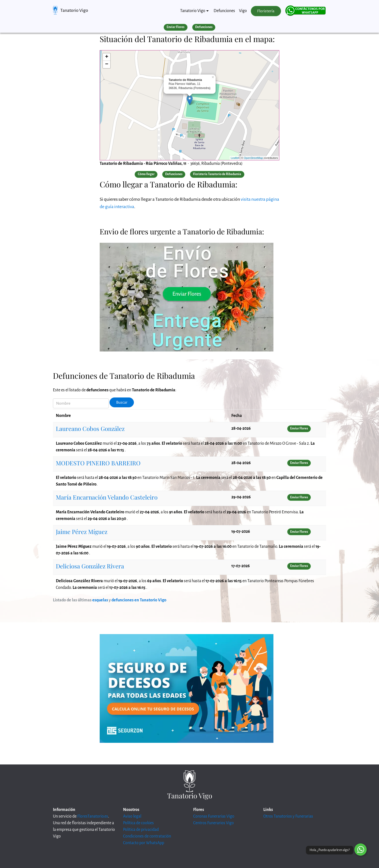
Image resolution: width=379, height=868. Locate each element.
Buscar (122, 402)
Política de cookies (138, 823)
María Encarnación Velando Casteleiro (107, 497)
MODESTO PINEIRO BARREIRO (98, 463)
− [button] (107, 64)
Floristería (266, 11)
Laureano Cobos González (90, 428)
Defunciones (224, 11)
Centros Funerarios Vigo (213, 823)
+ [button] (107, 57)
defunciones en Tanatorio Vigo (139, 600)
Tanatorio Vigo (74, 10)
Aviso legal (132, 816)
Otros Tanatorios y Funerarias (288, 816)
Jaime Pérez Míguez (82, 532)
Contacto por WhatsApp (144, 843)
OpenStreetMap (253, 158)
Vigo (243, 11)
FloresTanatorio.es (93, 816)
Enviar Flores (175, 27)
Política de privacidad (141, 830)
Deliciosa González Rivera (90, 566)
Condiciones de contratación (147, 836)
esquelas (100, 600)
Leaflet (235, 158)
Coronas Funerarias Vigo (214, 816)
